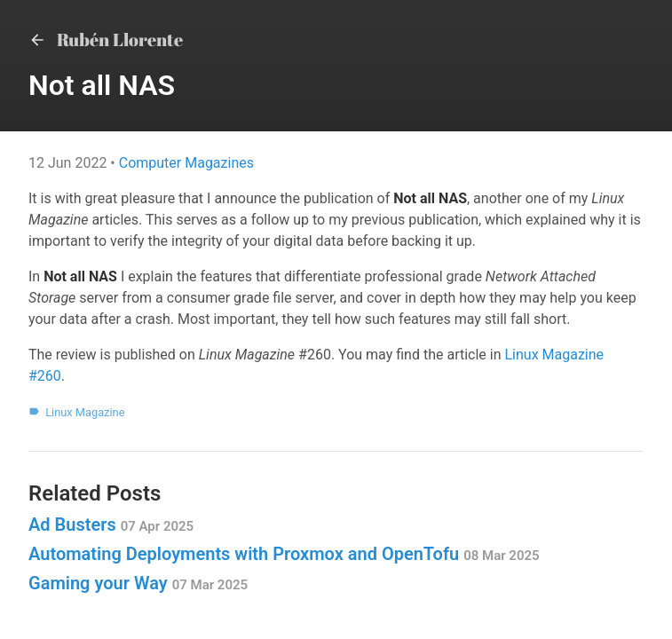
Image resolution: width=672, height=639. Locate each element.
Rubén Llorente (106, 39)
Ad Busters (111, 525)
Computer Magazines (186, 163)
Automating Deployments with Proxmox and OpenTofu (284, 554)
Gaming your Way (138, 583)
